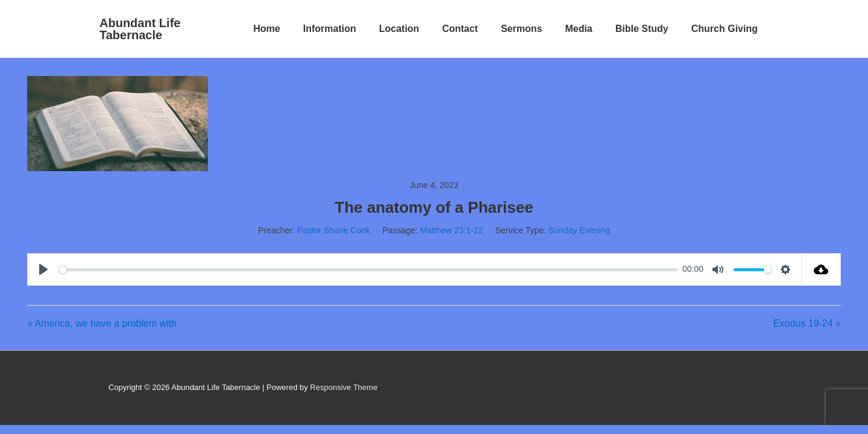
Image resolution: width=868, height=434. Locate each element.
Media (578, 29)
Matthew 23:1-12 (451, 230)
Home (266, 29)
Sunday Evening (579, 230)
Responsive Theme (344, 387)
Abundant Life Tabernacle (140, 29)
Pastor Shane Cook (334, 230)
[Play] (45, 269)
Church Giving (725, 29)
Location (399, 29)
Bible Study (642, 29)
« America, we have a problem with (102, 323)
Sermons (521, 29)
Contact (460, 29)
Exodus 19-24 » (807, 323)
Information (330, 29)
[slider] (368, 270)
